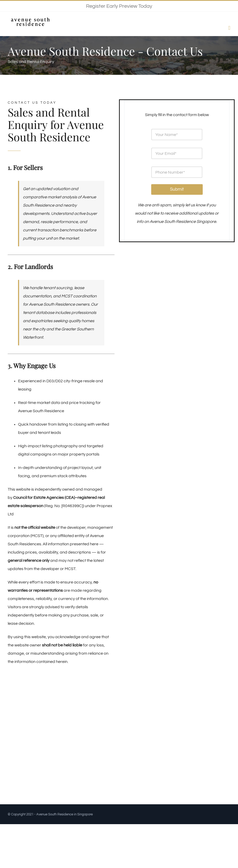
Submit (177, 189)
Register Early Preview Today (119, 6)
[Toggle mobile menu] (229, 28)
